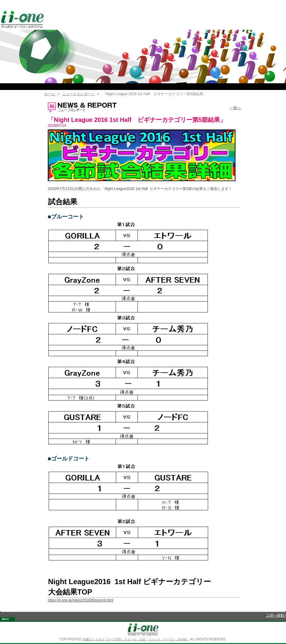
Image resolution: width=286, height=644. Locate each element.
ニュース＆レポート (78, 94)
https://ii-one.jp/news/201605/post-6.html (80, 600)
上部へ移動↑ (276, 615)
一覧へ (235, 108)
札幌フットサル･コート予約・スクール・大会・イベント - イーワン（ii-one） (136, 639)
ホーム (50, 94)
